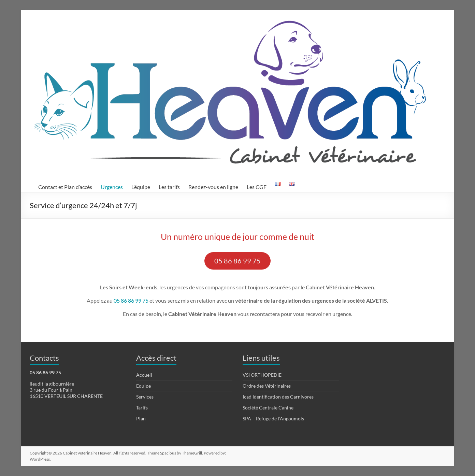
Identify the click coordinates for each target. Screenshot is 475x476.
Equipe (143, 386)
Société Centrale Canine (268, 408)
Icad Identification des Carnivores (278, 397)
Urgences (112, 187)
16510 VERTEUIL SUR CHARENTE (66, 396)
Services (145, 397)
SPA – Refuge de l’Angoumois (273, 419)
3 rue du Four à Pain (51, 390)
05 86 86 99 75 (237, 261)
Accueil (144, 375)
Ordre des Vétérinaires (267, 386)
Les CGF (257, 187)
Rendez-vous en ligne (213, 187)
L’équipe (141, 187)
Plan (141, 419)
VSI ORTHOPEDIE (262, 375)
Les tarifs (169, 187)
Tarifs (142, 408)
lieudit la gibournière (52, 384)
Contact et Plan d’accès (65, 187)
